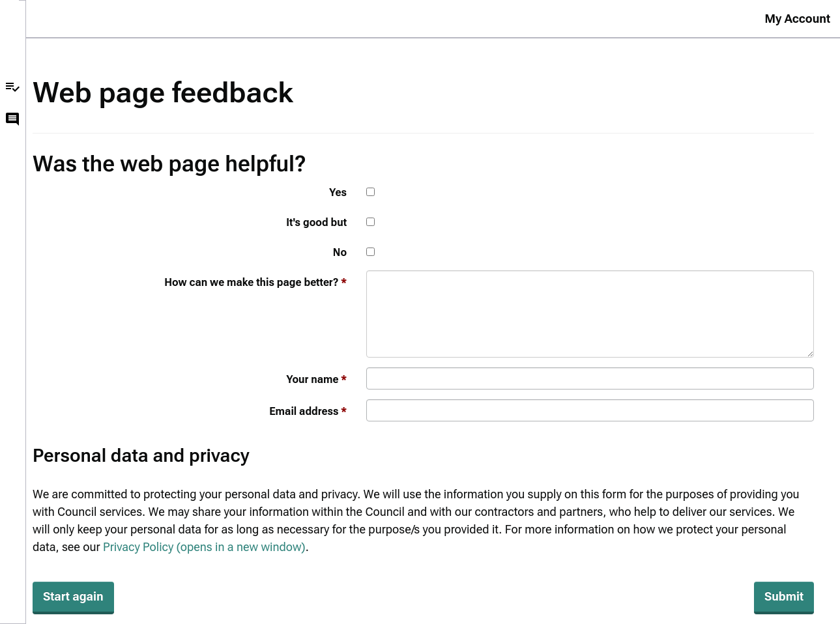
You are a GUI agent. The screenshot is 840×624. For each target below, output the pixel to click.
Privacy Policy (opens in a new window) (204, 547)
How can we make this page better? (251, 282)
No (340, 252)
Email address (304, 411)
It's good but (316, 222)
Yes (338, 192)
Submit (784, 596)
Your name (312, 379)
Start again (73, 596)
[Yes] (370, 192)
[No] (370, 252)
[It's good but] (370, 222)
